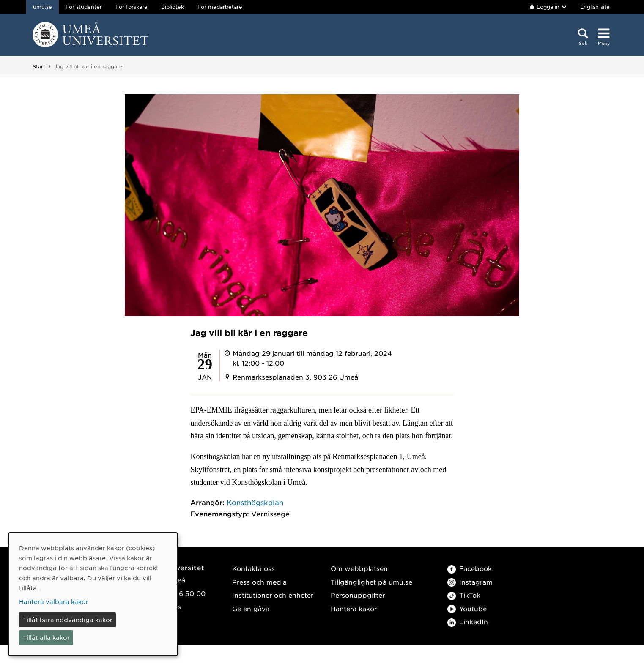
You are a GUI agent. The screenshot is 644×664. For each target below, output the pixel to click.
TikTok (464, 595)
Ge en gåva (251, 608)
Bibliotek (173, 7)
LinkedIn (468, 622)
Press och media (259, 582)
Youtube (467, 608)
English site (595, 7)
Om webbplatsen (359, 568)
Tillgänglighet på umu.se (371, 582)
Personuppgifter (358, 595)
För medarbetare (220, 7)
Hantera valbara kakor (54, 601)
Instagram (470, 582)
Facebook (470, 568)
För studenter (84, 7)
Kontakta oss (253, 568)
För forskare (132, 7)
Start (39, 66)
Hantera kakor (354, 608)
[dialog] (93, 594)
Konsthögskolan (255, 502)
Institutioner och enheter (273, 595)
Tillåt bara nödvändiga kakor (68, 620)
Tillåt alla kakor (46, 637)
